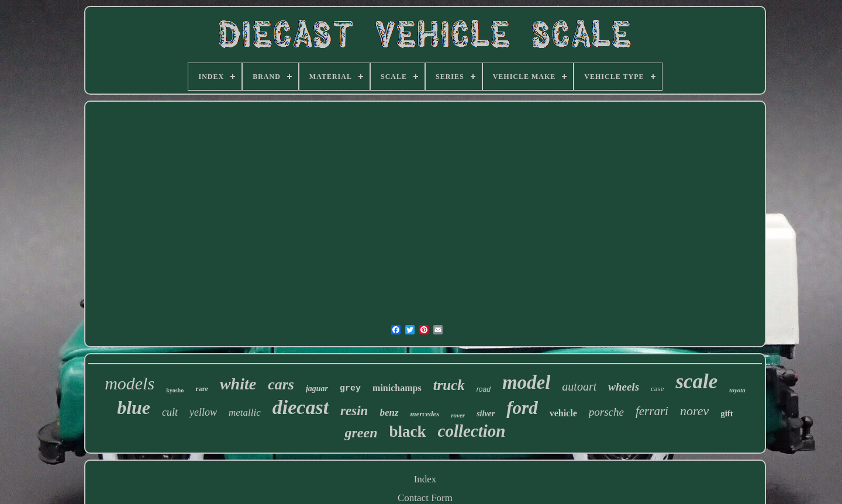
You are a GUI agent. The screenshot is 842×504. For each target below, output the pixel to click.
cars (281, 384)
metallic (245, 412)
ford (522, 408)
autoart (579, 386)
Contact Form (425, 498)
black (407, 431)
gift (727, 413)
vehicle (563, 413)
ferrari (652, 411)
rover (458, 415)
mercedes (425, 414)
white (238, 384)
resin (354, 411)
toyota (737, 390)
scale (696, 382)
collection (472, 431)
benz (389, 412)
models (130, 383)
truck (449, 385)
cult (170, 412)
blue (134, 408)
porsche (606, 412)
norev (694, 411)
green (361, 433)
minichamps (397, 388)
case (657, 389)
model (526, 382)
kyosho (175, 390)
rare (202, 389)
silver (486, 414)
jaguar (317, 389)
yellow (203, 412)
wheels (624, 387)
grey (350, 389)
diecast (301, 407)
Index (425, 479)
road (484, 389)
